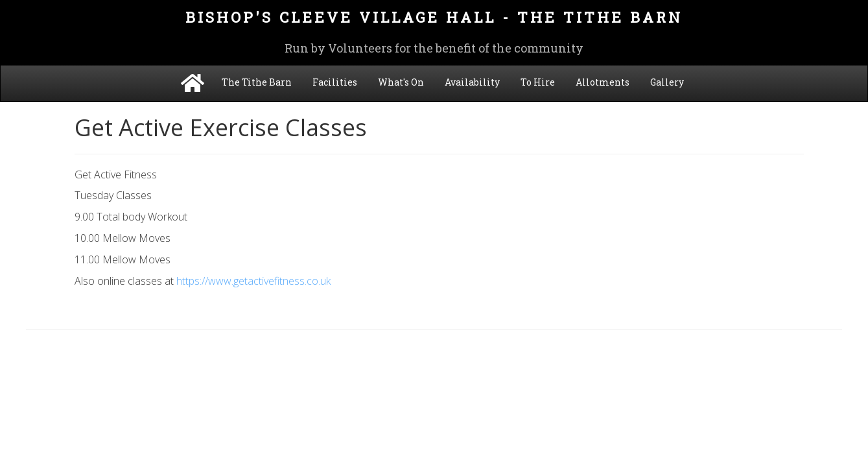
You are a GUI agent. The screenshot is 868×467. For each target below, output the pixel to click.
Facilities (335, 82)
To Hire (538, 82)
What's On (401, 82)
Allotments (603, 82)
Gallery (667, 82)
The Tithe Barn (257, 82)
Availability (472, 82)
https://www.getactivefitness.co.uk (253, 281)
